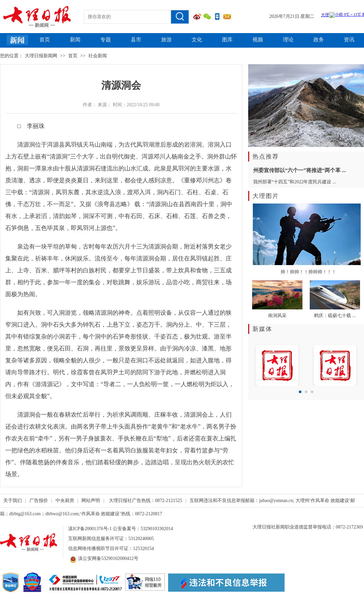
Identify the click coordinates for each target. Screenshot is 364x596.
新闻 (75, 40)
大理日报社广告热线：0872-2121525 (146, 501)
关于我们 (13, 501)
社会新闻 (98, 56)
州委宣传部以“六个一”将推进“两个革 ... (299, 170)
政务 (319, 40)
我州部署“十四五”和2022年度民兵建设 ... (295, 182)
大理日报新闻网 (41, 56)
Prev (257, 363)
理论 (288, 40)
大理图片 (266, 196)
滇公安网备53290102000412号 (103, 559)
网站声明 (91, 501)
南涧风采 (277, 316)
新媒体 (262, 329)
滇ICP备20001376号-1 (90, 529)
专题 (106, 40)
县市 (136, 40)
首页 (45, 40)
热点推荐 (266, 157)
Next (355, 363)
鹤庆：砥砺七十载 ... (335, 316)
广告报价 (39, 501)
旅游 (166, 40)
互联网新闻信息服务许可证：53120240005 (111, 539)
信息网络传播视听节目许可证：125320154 (111, 549)
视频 (258, 40)
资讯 (349, 40)
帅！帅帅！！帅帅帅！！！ (308, 272)
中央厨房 (65, 501)
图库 (227, 40)
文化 (197, 40)
